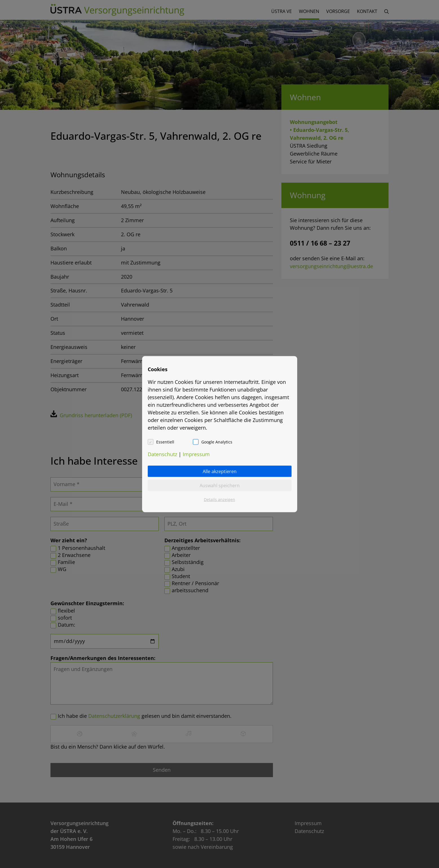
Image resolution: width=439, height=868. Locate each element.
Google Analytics (217, 442)
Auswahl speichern (220, 485)
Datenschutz (162, 454)
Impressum (196, 454)
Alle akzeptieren (220, 471)
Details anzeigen (219, 499)
